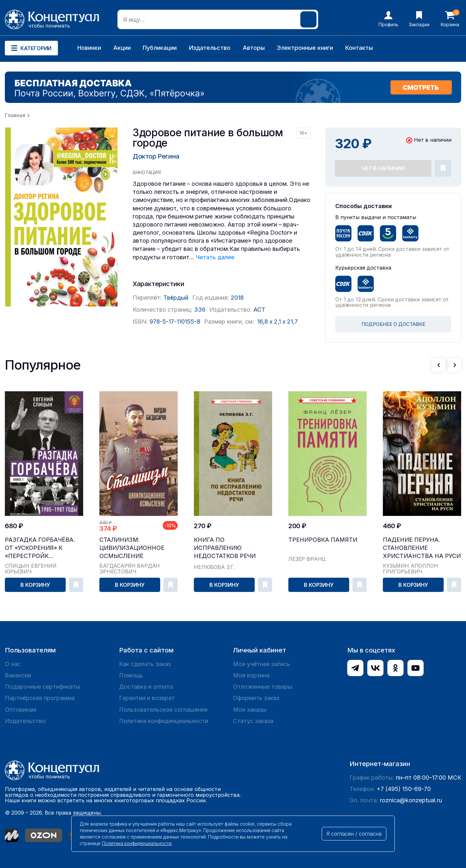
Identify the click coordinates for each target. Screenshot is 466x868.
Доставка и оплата (146, 687)
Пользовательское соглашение (163, 710)
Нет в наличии (383, 168)
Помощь (131, 675)
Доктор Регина (156, 156)
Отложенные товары (263, 687)
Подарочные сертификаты (42, 687)
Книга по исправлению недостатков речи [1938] (225, 548)
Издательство (210, 48)
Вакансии (18, 675)
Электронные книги (305, 48)
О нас (13, 664)
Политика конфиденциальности (164, 721)
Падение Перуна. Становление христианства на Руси (422, 548)
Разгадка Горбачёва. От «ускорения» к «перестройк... (40, 548)
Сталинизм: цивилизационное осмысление (132, 548)
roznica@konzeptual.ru (411, 800)
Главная (15, 115)
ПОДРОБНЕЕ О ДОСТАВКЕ (393, 324)
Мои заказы (250, 710)
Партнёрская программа (40, 698)
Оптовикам (21, 710)
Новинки (89, 48)
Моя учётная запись (262, 664)
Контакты (359, 48)
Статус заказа (253, 721)
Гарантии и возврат (147, 698)
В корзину (35, 585)
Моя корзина (251, 675)
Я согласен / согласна (354, 834)
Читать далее (215, 257)
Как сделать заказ (145, 664)
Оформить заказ (256, 698)
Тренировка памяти (323, 540)
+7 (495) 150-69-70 (404, 789)
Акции (122, 48)
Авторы (254, 48)
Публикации (160, 48)
